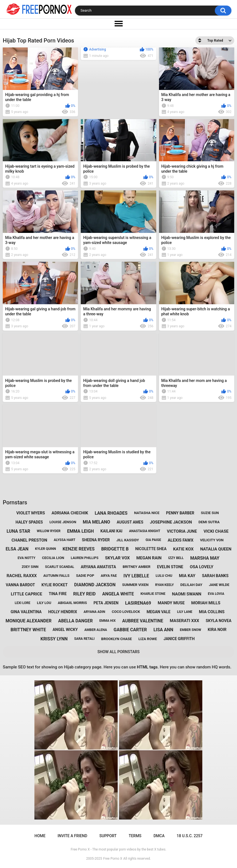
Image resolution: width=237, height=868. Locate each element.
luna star (18, 531)
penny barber (180, 513)
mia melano (96, 522)
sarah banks (215, 576)
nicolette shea (151, 549)
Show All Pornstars (118, 652)
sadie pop (85, 576)
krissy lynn (54, 639)
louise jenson (63, 522)
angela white (118, 594)
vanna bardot (20, 585)
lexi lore (22, 603)
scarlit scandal (60, 567)
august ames (130, 522)
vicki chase (216, 531)
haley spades (29, 522)
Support (108, 836)
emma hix (108, 621)
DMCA (159, 836)
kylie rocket (55, 585)
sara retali (84, 639)
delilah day (191, 585)
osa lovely (202, 567)
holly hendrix (63, 612)
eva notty (27, 558)
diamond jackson (95, 585)
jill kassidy (128, 540)
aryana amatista (98, 567)
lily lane (185, 612)
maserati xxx (185, 621)
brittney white (28, 630)
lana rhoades (111, 513)
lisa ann (163, 630)
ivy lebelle (136, 576)
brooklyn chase (117, 639)
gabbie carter (130, 630)
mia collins (212, 612)
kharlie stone (153, 594)
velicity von (212, 540)
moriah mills (206, 603)
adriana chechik (70, 513)
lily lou (44, 603)
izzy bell (176, 558)
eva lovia (216, 594)
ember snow (191, 630)
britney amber (137, 567)
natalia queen (216, 549)
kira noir (217, 630)
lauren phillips (85, 558)
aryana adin (94, 612)
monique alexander (29, 621)
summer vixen (135, 585)
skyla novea (219, 621)
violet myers (31, 513)
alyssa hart (65, 540)
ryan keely (164, 585)
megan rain (149, 558)
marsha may (205, 558)
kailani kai (111, 531)
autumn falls (56, 576)
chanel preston (29, 540)
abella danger (76, 621)
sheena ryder (96, 540)
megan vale (158, 612)
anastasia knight (145, 531)
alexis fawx (181, 540)
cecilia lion (53, 558)
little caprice (27, 594)
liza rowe (148, 639)
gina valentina (26, 612)
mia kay (187, 576)
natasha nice (147, 513)
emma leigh (80, 531)
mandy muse (171, 603)
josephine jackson (171, 522)
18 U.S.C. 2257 (190, 836)
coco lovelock (126, 612)
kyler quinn (46, 549)
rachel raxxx (22, 576)
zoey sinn (30, 567)
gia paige (153, 540)
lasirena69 (138, 603)
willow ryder (48, 531)
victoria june (182, 531)
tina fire (58, 594)
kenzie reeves (79, 549)
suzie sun (210, 513)
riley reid (85, 594)
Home (40, 836)
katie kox (183, 549)
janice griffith (179, 639)
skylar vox (117, 558)
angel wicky (65, 630)
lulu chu (164, 576)
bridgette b (115, 549)
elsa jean (17, 549)
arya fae (109, 576)
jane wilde (219, 585)
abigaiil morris (72, 603)
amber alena (96, 630)
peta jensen (106, 603)
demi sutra (209, 522)
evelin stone (170, 567)
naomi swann (187, 594)
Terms (135, 836)
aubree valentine (143, 621)
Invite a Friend (73, 836)
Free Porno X (113, 859)
